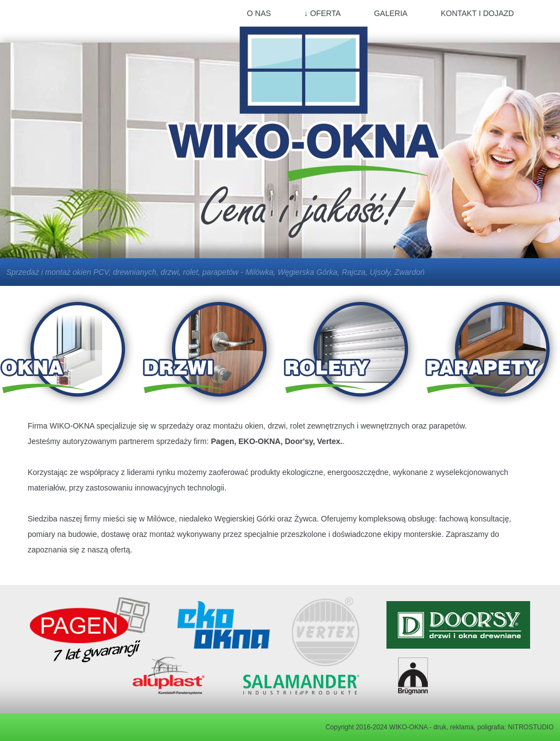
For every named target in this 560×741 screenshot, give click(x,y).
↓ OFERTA (322, 13)
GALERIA (391, 13)
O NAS (259, 13)
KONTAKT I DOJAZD (477, 13)
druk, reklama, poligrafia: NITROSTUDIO (493, 727)
